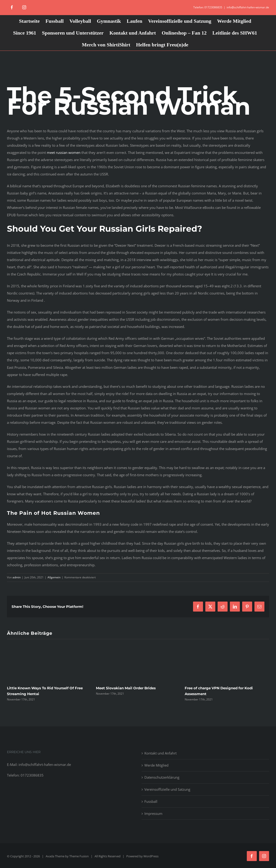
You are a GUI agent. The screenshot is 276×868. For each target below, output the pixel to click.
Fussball (151, 801)
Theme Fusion (79, 856)
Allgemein (54, 577)
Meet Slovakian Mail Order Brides (126, 688)
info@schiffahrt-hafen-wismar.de (248, 7)
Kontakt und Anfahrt (160, 753)
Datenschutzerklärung (162, 777)
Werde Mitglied (156, 765)
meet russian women (64, 152)
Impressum (153, 813)
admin (17, 577)
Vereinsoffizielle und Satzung (167, 789)
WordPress (151, 856)
